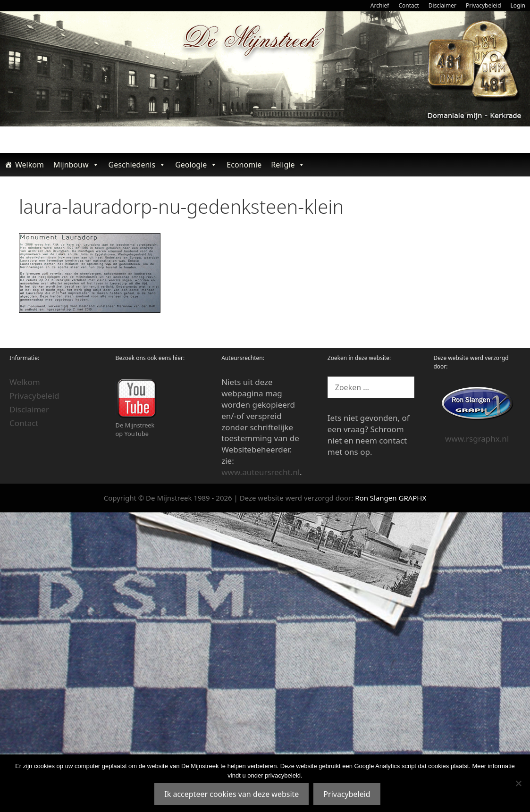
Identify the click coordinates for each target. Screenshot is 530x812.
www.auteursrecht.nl (261, 472)
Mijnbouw (76, 165)
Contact (408, 5)
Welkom (29, 165)
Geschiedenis (137, 165)
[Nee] (518, 783)
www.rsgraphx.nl (477, 439)
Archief (380, 5)
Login (518, 5)
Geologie (196, 165)
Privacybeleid (484, 5)
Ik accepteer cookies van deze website (231, 794)
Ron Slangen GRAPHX (391, 498)
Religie (288, 165)
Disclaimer (442, 5)
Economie (244, 165)
